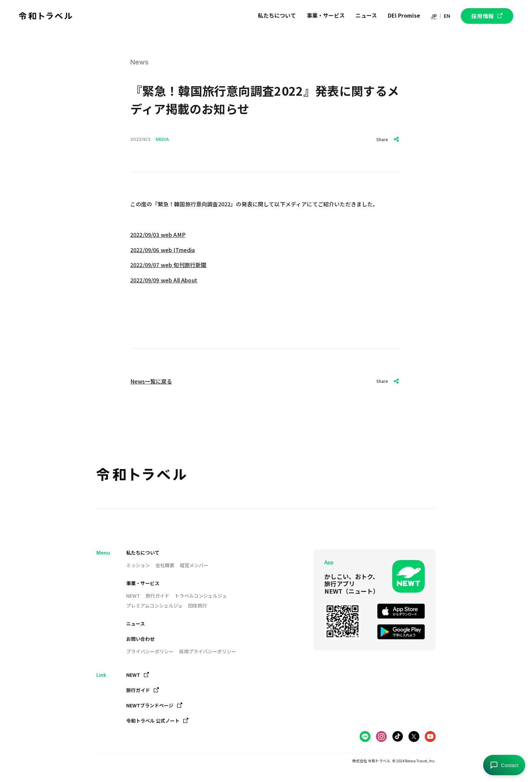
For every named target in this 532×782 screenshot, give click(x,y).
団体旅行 (197, 606)
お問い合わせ (140, 639)
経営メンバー (194, 565)
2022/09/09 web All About (164, 280)
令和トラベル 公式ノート (157, 721)
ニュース (136, 623)
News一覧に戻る (151, 381)
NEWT (133, 596)
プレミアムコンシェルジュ (154, 606)
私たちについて (143, 553)
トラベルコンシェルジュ (201, 596)
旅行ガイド (157, 596)
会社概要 (165, 565)
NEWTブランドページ (154, 705)
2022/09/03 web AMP (158, 235)
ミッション (138, 565)
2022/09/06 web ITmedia (163, 250)
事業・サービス (143, 583)
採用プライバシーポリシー (208, 651)
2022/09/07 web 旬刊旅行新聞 (168, 265)
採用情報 (487, 16)
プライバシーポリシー (150, 651)
